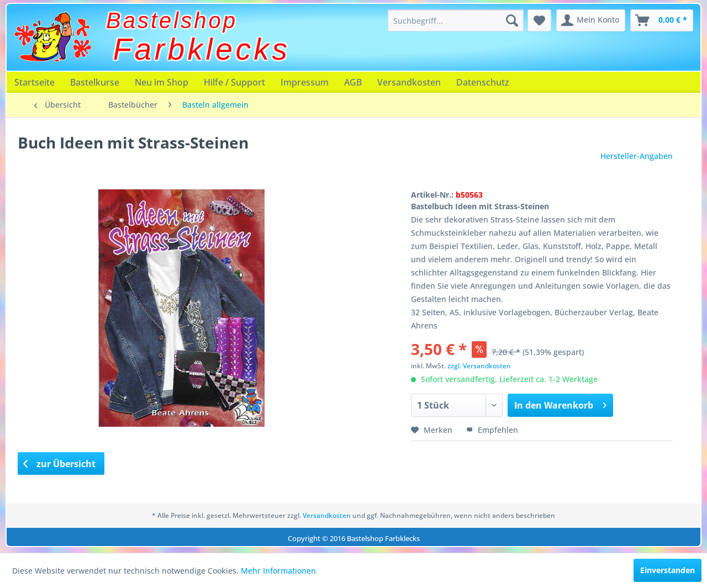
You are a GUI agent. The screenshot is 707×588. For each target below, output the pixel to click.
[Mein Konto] (591, 20)
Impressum (305, 82)
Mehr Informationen (278, 571)
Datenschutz (483, 82)
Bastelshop (172, 20)
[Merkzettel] (539, 20)
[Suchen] (512, 20)
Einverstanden (668, 570)
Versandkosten (409, 82)
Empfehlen (492, 430)
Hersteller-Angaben (637, 156)
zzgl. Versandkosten (479, 366)
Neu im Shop (162, 82)
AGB (353, 82)
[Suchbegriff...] (456, 20)
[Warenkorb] (662, 20)
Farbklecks (202, 49)
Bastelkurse (95, 82)
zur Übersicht (60, 464)
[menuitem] (456, 20)
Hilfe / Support (234, 82)
